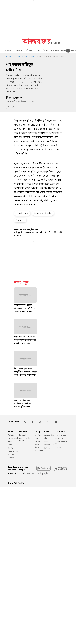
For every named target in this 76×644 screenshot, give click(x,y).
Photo (47, 438)
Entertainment (13, 451)
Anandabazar (11, 56)
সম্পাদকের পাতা (59, 51)
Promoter (20, 220)
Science (11, 458)
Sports (10, 448)
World (10, 445)
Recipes (38, 441)
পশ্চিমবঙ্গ (30, 51)
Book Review (37, 446)
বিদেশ (46, 51)
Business (11, 454)
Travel (37, 438)
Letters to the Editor (25, 439)
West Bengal (22, 56)
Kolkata (32, 56)
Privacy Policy (61, 447)
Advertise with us (61, 443)
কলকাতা (18, 51)
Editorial (22, 435)
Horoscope (39, 450)
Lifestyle (38, 435)
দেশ (39, 51)
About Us (59, 438)
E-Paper (7, 42)
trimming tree (22, 213)
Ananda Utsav (50, 435)
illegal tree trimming (43, 213)
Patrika (47, 448)
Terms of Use (61, 435)
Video (46, 441)
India (10, 441)
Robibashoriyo (50, 445)
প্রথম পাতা (8, 51)
